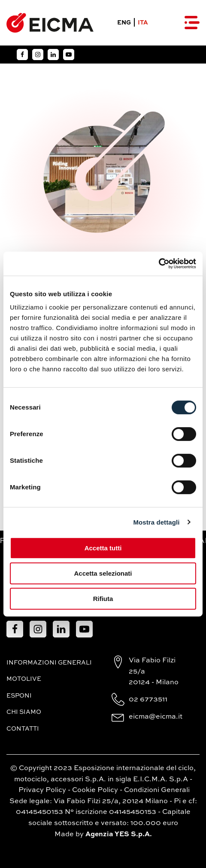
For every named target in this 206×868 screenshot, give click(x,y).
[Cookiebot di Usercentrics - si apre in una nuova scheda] (159, 264)
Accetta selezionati (103, 573)
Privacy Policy (42, 790)
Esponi (19, 696)
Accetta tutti (103, 548)
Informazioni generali (49, 663)
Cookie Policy (95, 790)
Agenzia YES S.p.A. (119, 835)
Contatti (23, 729)
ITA (143, 23)
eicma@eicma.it (156, 717)
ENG (124, 23)
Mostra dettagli (156, 522)
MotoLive (24, 679)
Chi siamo (24, 712)
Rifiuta (103, 599)
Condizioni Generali (157, 790)
